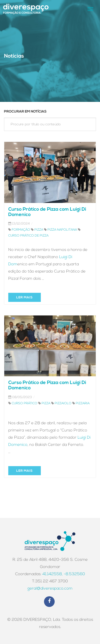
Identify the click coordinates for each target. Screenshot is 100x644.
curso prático (25, 403)
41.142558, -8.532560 (64, 574)
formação (21, 230)
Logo (26, 9)
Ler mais (25, 298)
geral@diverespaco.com (50, 589)
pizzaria (83, 403)
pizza (39, 230)
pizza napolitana (62, 230)
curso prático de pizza (28, 236)
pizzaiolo (63, 403)
